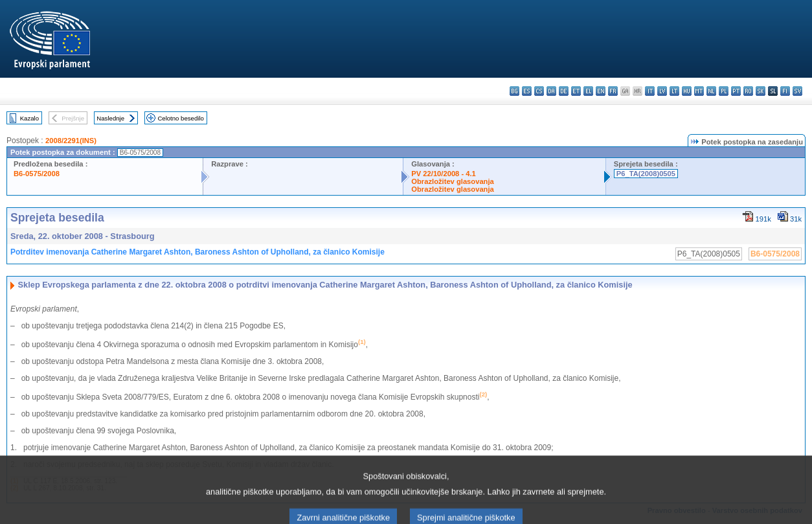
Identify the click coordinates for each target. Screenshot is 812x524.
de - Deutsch (564, 91)
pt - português (736, 91)
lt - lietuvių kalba (674, 91)
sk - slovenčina (761, 91)
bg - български (514, 91)
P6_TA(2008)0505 (646, 174)
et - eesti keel (576, 91)
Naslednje (110, 118)
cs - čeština (539, 91)
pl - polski (724, 91)
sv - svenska (797, 91)
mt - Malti (699, 91)
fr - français (613, 91)
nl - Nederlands (711, 91)
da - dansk (551, 91)
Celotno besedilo (180, 118)
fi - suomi (785, 91)
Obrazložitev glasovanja (452, 181)
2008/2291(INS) (71, 141)
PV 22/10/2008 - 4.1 (444, 174)
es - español (527, 91)
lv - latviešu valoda (662, 91)
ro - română (748, 91)
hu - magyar (687, 91)
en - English (601, 91)
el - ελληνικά (588, 91)
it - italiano (650, 91)
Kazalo (29, 118)
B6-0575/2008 (37, 174)
